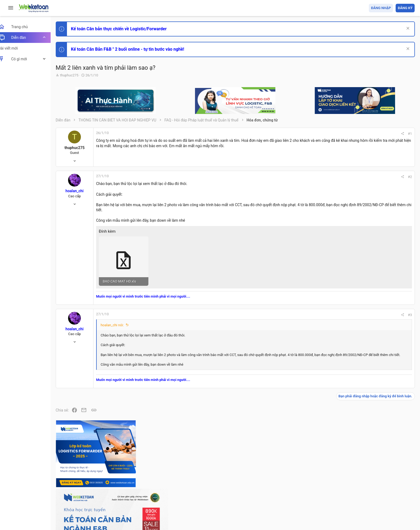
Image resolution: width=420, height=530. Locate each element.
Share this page (381, 473)
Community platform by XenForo (108, 508)
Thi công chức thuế (377, 415)
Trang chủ (391, 495)
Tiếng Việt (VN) (95, 495)
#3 (337, 310)
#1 (337, 134)
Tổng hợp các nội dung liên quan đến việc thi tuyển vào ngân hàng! (385, 365)
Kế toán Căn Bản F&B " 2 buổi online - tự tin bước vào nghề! (134, 49)
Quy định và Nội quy (325, 495)
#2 (337, 177)
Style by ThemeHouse (80, 518)
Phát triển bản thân (377, 296)
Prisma (69, 495)
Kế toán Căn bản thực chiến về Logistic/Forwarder (125, 29)
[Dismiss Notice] (407, 29)
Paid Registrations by (105, 513)
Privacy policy (354, 495)
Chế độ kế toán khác (378, 385)
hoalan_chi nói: (118, 320)
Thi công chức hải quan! (382, 305)
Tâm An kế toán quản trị (373, 443)
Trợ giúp (374, 495)
